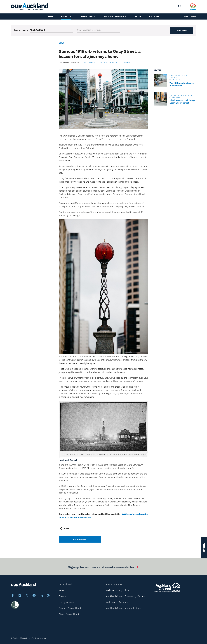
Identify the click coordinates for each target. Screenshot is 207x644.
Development (89, 62)
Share (64, 528)
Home (51, 16)
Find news (182, 31)
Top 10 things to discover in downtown (182, 84)
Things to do (88, 16)
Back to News (80, 539)
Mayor (138, 16)
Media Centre (190, 16)
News (61, 43)
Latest (66, 16)
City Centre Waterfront (109, 62)
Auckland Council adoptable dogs (123, 608)
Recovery (154, 16)
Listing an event (67, 602)
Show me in (21, 30)
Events (62, 596)
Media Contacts (114, 584)
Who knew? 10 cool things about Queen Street (182, 102)
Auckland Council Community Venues (125, 596)
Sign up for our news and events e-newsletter (104, 568)
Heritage (126, 62)
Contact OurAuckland (70, 608)
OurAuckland (65, 584)
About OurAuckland (69, 614)
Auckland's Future (115, 16)
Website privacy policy (117, 590)
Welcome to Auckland (117, 602)
